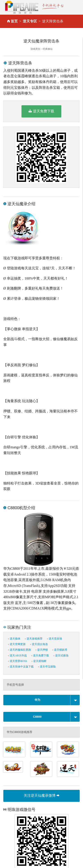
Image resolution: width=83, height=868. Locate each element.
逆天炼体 (14, 639)
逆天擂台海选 (39, 644)
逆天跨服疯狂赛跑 (19, 650)
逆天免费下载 (41, 111)
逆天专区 (30, 21)
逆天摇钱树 (39, 661)
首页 (14, 21)
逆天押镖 (42, 650)
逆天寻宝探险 (47, 667)
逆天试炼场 (61, 655)
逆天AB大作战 (17, 655)
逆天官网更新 (17, 644)
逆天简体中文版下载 (21, 667)
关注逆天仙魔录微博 (41, 796)
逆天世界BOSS (17, 661)
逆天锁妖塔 (60, 650)
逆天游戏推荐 (34, 639)
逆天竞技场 (54, 639)
